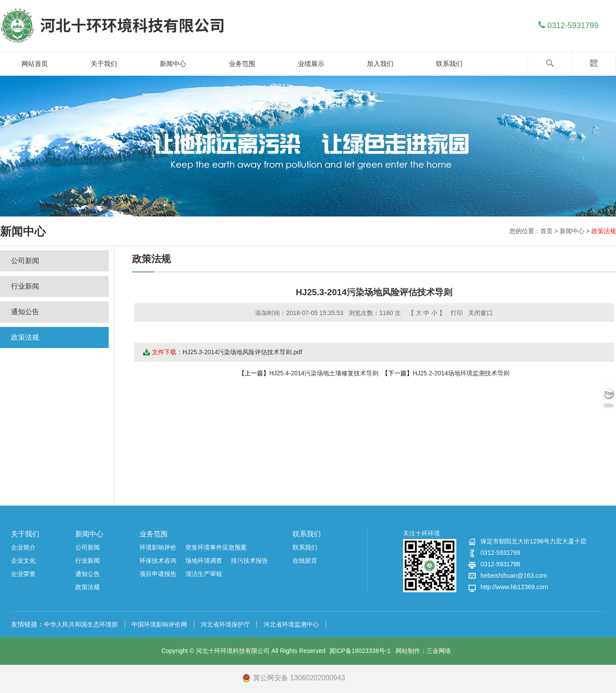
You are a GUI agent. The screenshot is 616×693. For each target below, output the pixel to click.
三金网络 (439, 651)
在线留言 (305, 561)
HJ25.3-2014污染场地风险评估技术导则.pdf (242, 352)
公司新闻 (25, 261)
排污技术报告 (249, 561)
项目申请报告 (158, 574)
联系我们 (307, 534)
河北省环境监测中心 (291, 624)
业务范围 (154, 534)
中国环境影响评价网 (159, 624)
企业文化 (23, 561)
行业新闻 (25, 286)
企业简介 (23, 547)
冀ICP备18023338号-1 (360, 651)
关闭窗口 (480, 313)
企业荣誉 (23, 574)
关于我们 (25, 534)
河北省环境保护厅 (225, 624)
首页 (546, 231)
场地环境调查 (204, 561)
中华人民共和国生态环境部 (81, 624)
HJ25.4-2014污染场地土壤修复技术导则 (324, 373)
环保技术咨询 (158, 561)
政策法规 (604, 231)
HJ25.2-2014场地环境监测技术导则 (461, 373)
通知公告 (25, 312)
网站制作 (408, 651)
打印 (457, 313)
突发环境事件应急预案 (216, 547)
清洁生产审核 (204, 574)
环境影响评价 (158, 547)
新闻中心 (572, 231)
